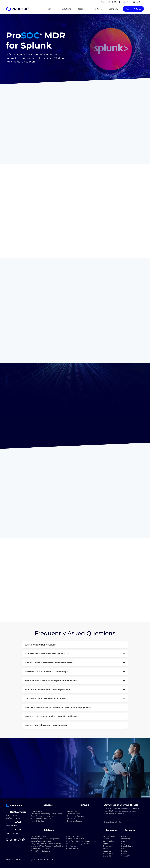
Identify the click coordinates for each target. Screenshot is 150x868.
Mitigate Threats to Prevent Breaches (46, 843)
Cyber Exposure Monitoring (42, 816)
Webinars (107, 851)
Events (124, 851)
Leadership (126, 839)
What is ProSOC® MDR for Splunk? (75, 645)
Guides (106, 839)
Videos (106, 848)
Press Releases (127, 846)
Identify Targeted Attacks (41, 841)
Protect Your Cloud (74, 836)
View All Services (38, 821)
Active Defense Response (41, 818)
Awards (124, 841)
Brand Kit (107, 856)
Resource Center (110, 836)
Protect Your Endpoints (40, 851)
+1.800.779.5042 (12, 815)
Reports (107, 843)
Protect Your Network (75, 839)
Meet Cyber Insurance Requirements (81, 841)
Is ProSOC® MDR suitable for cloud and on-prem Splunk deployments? (75, 707)
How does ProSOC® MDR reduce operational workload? (75, 680)
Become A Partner (75, 821)
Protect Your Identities (40, 848)
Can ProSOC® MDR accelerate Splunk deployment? (75, 663)
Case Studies (108, 841)
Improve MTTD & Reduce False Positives (47, 846)
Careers (124, 853)
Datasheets (108, 846)
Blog (123, 843)
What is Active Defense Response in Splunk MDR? (75, 689)
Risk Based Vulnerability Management (46, 813)
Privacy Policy (118, 822)
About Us (125, 836)
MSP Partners (73, 818)
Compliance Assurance (76, 848)
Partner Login (73, 811)
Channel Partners (74, 813)
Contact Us (126, 856)
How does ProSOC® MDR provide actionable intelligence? (75, 716)
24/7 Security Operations (41, 836)
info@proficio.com (13, 818)
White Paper (108, 853)
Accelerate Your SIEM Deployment (45, 839)
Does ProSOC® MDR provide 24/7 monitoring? (75, 672)
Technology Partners (76, 816)
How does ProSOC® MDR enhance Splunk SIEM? (75, 654)
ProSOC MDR (36, 811)
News (124, 848)
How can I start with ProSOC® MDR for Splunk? (75, 725)
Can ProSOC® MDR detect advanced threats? (75, 698)
